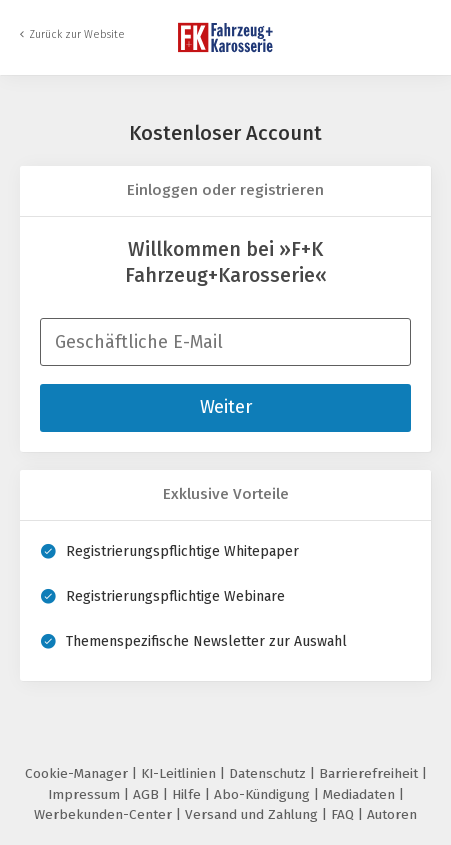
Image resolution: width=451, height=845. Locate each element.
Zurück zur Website (77, 34)
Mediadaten (361, 794)
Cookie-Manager (78, 773)
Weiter (226, 407)
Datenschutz (269, 773)
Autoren (392, 814)
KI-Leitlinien (180, 773)
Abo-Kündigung (264, 794)
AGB (148, 794)
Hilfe (188, 794)
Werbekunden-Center (105, 814)
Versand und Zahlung (253, 814)
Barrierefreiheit (370, 773)
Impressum (86, 794)
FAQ (344, 814)
